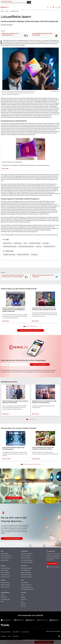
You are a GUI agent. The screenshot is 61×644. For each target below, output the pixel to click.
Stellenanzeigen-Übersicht (27, 589)
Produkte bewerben (5, 575)
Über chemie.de (25, 632)
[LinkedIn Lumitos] (59, 636)
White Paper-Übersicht (26, 577)
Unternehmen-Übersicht (27, 562)
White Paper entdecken (27, 568)
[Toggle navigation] (59, 7)
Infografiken (4, 597)
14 (40, 464)
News (22, 595)
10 (37, 326)
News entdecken (5, 554)
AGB (9, 636)
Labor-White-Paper (26, 570)
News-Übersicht (5, 560)
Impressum (3, 636)
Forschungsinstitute (6, 599)
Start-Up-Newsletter (6, 558)
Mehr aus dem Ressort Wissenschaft (31, 330)
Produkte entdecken (6, 568)
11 (36, 464)
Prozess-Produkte (5, 572)
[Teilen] (50, 7)
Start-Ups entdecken (26, 556)
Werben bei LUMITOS (6, 632)
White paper (24, 599)
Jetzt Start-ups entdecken (12, 539)
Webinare (23, 604)
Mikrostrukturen (35, 40)
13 (39, 464)
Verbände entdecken (26, 558)
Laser (42, 40)
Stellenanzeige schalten (27, 587)
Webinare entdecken (6, 583)
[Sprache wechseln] (53, 7)
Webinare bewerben (5, 585)
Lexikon (3, 595)
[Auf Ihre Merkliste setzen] (56, 7)
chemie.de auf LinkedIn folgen (53, 567)
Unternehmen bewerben (27, 560)
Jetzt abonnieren (52, 564)
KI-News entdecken (14, 498)
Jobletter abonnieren (26, 585)
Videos (2, 601)
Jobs (22, 601)
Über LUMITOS (16, 632)
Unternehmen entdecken (27, 554)
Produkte (23, 597)
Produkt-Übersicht (5, 577)
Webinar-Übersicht (5, 587)
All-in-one (23, 606)
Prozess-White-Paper (26, 572)
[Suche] (48, 7)
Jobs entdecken (25, 583)
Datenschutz (16, 636)
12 (37, 464)
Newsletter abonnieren (40, 364)
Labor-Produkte (5, 570)
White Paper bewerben (26, 575)
